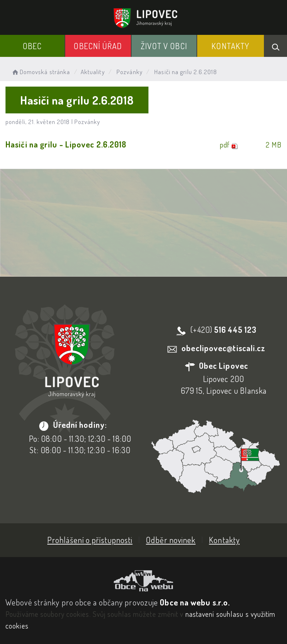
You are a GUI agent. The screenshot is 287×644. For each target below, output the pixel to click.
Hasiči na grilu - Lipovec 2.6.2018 (66, 144)
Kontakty (230, 46)
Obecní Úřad (98, 46)
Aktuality (93, 72)
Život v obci (164, 46)
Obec (32, 46)
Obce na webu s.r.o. (195, 602)
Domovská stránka (41, 72)
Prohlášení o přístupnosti (90, 540)
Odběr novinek (171, 540)
